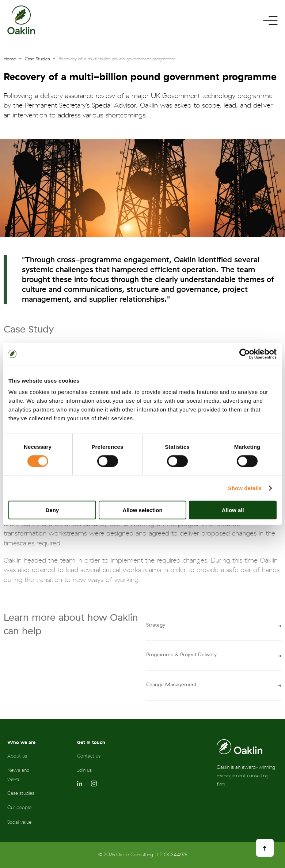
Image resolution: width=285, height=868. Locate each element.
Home (10, 59)
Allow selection (142, 510)
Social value (19, 822)
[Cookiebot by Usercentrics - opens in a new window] (245, 354)
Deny (52, 510)
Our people (19, 807)
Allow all (233, 510)
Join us (84, 770)
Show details (245, 488)
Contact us (89, 756)
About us (17, 756)
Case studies (21, 793)
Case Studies (37, 59)
